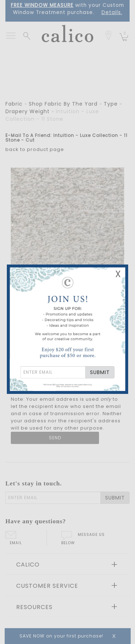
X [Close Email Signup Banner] (118, 274)
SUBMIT (100, 372)
